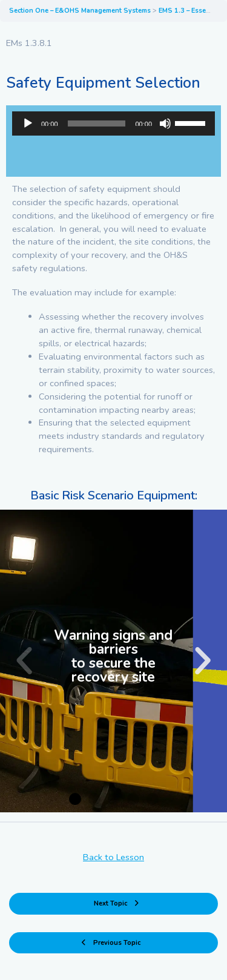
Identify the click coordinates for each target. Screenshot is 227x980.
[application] (113, 123)
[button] (24, 661)
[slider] (97, 123)
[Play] (28, 123)
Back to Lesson (113, 857)
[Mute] (165, 123)
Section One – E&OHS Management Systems (81, 11)
